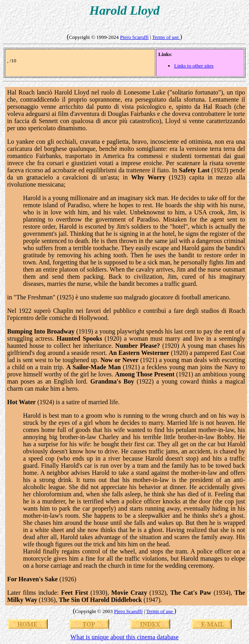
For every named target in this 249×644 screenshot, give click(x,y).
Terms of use (166, 37)
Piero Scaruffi (134, 37)
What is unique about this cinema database (125, 637)
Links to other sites (194, 66)
